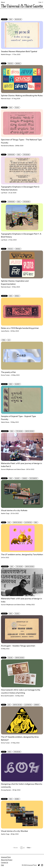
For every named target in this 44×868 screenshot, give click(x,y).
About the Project (7, 860)
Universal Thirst (6, 857)
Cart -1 (41, 2)
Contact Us (5, 862)
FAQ (2, 865)
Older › (29, 848)
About (3, 2)
